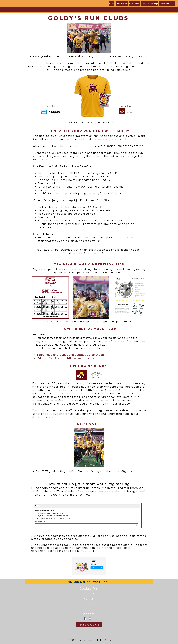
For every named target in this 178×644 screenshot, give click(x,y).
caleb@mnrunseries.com (78, 358)
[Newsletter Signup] (89, 625)
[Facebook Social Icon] (85, 618)
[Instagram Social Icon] (90, 618)
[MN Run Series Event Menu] (89, 582)
